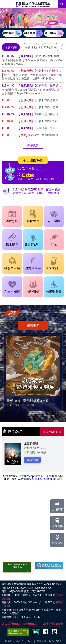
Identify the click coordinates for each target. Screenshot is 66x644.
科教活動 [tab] (31, 47)
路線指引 (57, 539)
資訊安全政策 (30, 624)
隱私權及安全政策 (11, 624)
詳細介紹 (32, 460)
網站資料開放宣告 (53, 624)
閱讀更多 (33, 145)
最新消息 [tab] (11, 47)
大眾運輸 (57, 522)
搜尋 (62, 4)
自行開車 (57, 505)
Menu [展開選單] (4, 4)
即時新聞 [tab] (50, 47)
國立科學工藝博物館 (39, 479)
